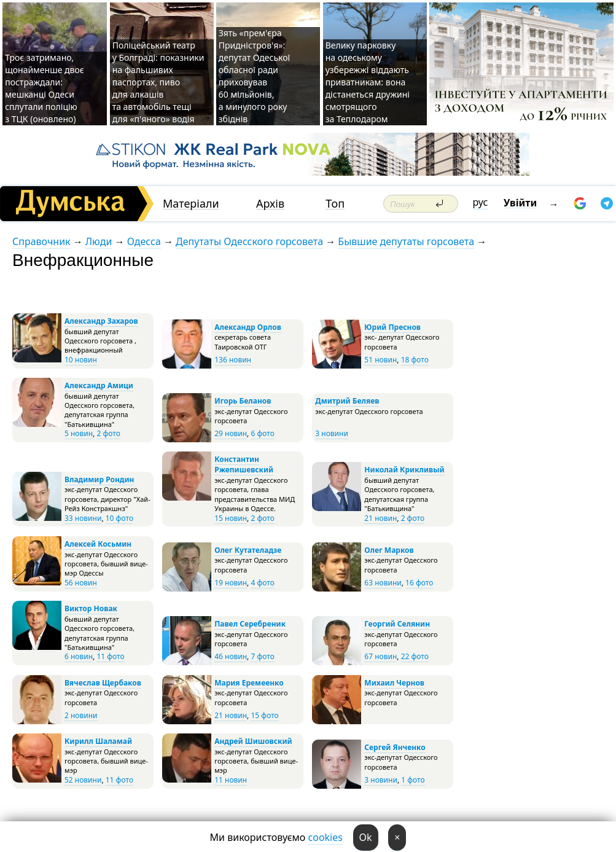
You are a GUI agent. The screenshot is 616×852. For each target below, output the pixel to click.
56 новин (81, 583)
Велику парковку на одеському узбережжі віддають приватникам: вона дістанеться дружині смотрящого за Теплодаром (368, 82)
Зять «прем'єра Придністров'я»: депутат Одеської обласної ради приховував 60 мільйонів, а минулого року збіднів (254, 76)
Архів (270, 204)
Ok (366, 837)
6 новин (79, 656)
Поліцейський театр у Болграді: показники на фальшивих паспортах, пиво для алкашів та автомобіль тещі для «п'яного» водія (158, 82)
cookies (326, 837)
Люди (99, 241)
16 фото (419, 583)
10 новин (81, 360)
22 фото (415, 656)
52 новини (83, 780)
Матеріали (191, 204)
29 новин (231, 433)
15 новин (231, 518)
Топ (335, 204)
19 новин (231, 583)
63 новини (383, 583)
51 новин (380, 360)
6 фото (262, 433)
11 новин (231, 780)
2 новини (81, 715)
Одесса (144, 241)
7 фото (262, 656)
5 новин (79, 433)
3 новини (332, 433)
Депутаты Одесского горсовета (249, 241)
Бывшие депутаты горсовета (406, 241)
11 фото (110, 656)
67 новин (380, 656)
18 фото (415, 360)
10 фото (119, 518)
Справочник (41, 241)
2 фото (108, 433)
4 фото (262, 583)
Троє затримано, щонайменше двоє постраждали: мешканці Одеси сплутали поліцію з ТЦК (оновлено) (45, 88)
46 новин (231, 656)
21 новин (380, 518)
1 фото (413, 780)
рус (481, 202)
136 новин (233, 360)
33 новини (83, 518)
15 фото (264, 715)
